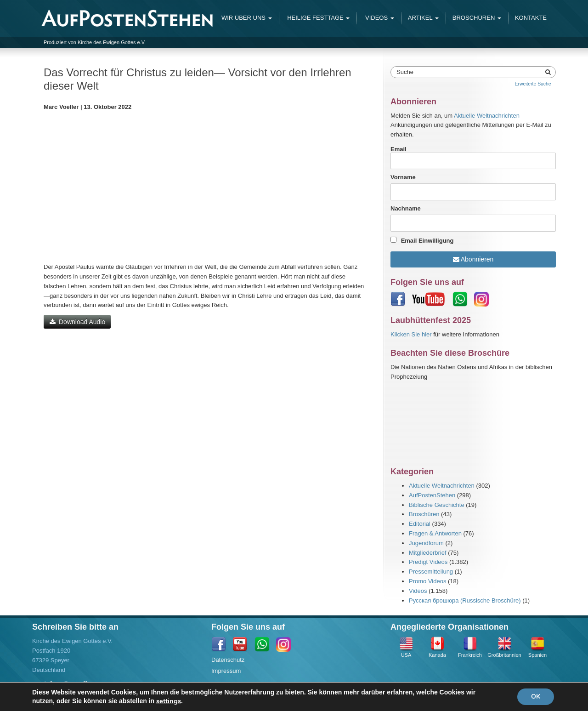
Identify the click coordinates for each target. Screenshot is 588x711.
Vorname (403, 177)
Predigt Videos (428, 562)
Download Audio (77, 322)
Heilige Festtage (318, 18)
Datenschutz (228, 660)
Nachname (406, 208)
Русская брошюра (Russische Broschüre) (465, 600)
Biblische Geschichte (437, 505)
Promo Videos (427, 581)
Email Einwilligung (427, 241)
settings (169, 701)
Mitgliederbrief (428, 553)
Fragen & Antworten (435, 533)
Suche (405, 72)
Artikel (423, 18)
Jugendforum (426, 543)
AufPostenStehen (432, 495)
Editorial (420, 524)
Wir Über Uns (247, 18)
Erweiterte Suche (533, 84)
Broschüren (477, 18)
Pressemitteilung (431, 572)
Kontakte (531, 18)
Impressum (226, 671)
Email (473, 158)
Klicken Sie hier (411, 334)
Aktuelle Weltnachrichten (487, 116)
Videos (379, 18)
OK (536, 697)
